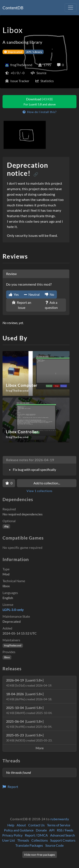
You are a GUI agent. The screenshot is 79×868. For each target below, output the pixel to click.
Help (11, 825)
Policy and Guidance (19, 830)
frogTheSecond (13, 645)
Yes (14, 294)
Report (10, 787)
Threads (23, 840)
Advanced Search (63, 835)
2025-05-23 (29, 738)
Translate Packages (29, 845)
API (52, 830)
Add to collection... (47, 483)
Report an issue (22, 305)
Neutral (32, 294)
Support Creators (63, 840)
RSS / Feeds (65, 830)
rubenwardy (60, 819)
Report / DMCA (36, 835)
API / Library (34, 52)
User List (9, 840)
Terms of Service (59, 825)
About (21, 825)
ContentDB (13, 8)
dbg (6, 526)
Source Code (54, 845)
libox (7, 657)
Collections (40, 840)
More (40, 748)
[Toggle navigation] (71, 8)
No (50, 294)
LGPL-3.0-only (13, 610)
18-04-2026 (29, 696)
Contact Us (36, 825)
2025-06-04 (29, 724)
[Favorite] (9, 483)
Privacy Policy (12, 835)
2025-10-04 (29, 710)
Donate (41, 830)
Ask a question (51, 305)
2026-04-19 (29, 683)
